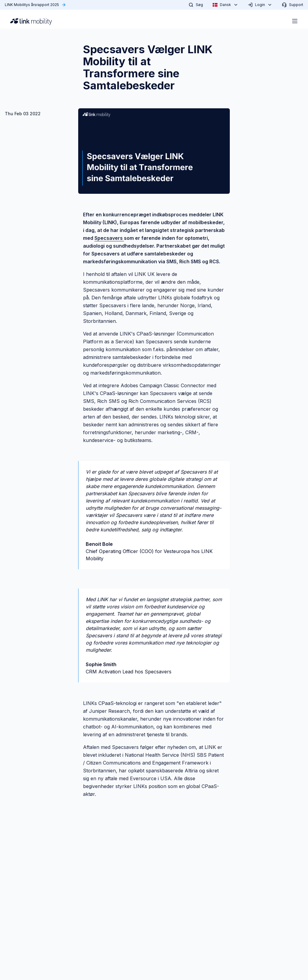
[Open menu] (295, 21)
